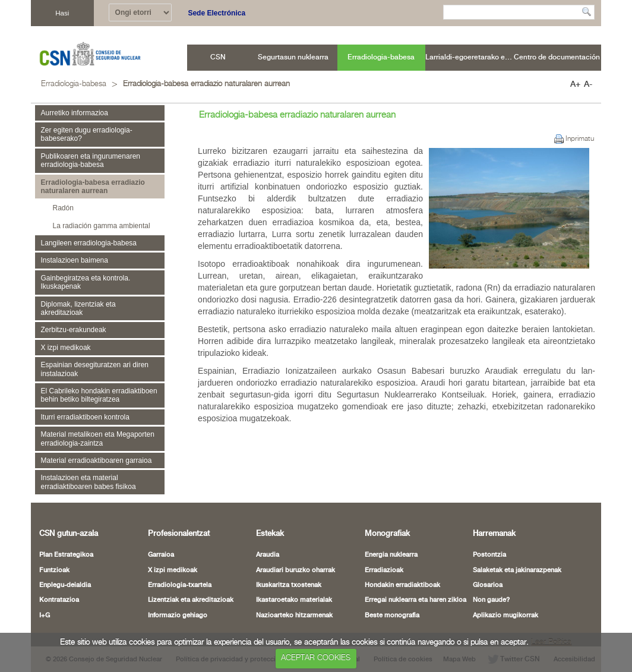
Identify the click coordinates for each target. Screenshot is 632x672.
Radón (63, 208)
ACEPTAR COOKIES (316, 658)
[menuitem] (218, 58)
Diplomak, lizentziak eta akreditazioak (78, 308)
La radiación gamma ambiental (102, 226)
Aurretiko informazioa (75, 113)
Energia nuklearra (391, 555)
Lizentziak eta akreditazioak (191, 600)
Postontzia (489, 555)
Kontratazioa (59, 600)
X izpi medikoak (66, 348)
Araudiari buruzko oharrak (296, 570)
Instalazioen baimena (75, 260)
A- (588, 84)
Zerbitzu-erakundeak (74, 330)
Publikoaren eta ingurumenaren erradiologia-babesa (91, 160)
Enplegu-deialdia (65, 585)
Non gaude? (491, 600)
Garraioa (161, 555)
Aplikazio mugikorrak (505, 616)
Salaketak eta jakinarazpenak (517, 570)
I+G (45, 616)
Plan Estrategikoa (66, 555)
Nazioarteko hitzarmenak (294, 616)
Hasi (62, 13)
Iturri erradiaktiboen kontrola (85, 417)
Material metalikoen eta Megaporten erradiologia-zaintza (98, 438)
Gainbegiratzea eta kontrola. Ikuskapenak (86, 282)
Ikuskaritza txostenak (289, 585)
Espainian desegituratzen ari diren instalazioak (95, 369)
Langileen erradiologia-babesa (89, 243)
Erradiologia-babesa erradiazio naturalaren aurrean (206, 84)
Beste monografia (392, 616)
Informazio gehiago (178, 616)
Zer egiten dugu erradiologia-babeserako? (87, 134)
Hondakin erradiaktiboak (402, 585)
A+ (575, 84)
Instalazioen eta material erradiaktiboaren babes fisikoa (89, 482)
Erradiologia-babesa (74, 84)
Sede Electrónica (217, 13)
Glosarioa (488, 585)
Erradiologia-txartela (180, 585)
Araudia (268, 555)
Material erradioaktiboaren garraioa (97, 460)
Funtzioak (54, 570)
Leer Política (551, 643)
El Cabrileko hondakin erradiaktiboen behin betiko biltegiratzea (99, 395)
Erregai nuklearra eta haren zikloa (415, 600)
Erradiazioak (384, 570)
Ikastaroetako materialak (294, 600)
